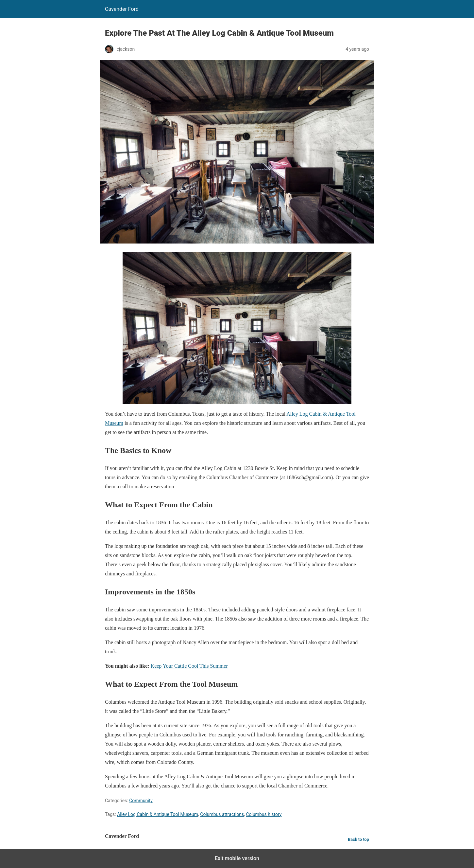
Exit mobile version (237, 858)
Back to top (358, 839)
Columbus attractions (222, 814)
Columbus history (264, 814)
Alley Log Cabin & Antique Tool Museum (158, 814)
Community (141, 801)
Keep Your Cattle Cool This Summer (189, 666)
